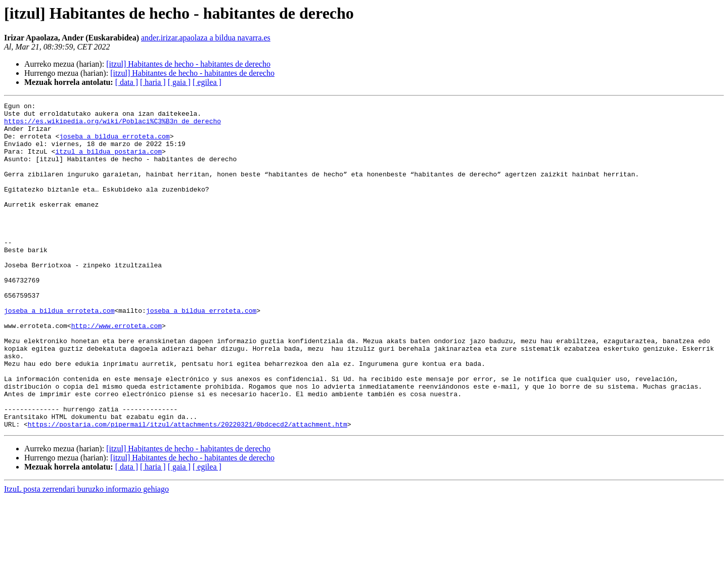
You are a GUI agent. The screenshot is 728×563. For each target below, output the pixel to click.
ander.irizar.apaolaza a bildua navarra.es (206, 38)
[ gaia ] (179, 82)
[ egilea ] (207, 82)
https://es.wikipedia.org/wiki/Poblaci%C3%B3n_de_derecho (112, 125)
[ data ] (127, 82)
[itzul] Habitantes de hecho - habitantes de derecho (188, 64)
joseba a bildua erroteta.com (114, 144)
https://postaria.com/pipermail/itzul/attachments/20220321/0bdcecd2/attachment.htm (188, 489)
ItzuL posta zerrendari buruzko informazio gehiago (86, 554)
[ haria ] (153, 82)
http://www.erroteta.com (117, 371)
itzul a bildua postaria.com (108, 162)
